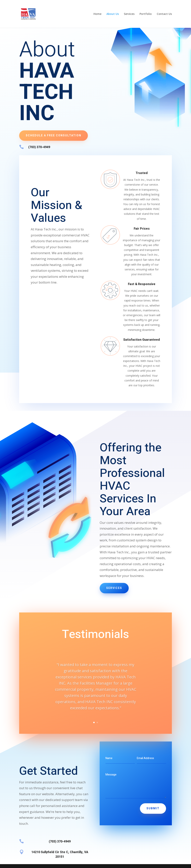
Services (129, 14)
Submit (153, 808)
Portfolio (146, 14)
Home (97, 14)
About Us (113, 14)
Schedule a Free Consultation (54, 135)
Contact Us (164, 14)
